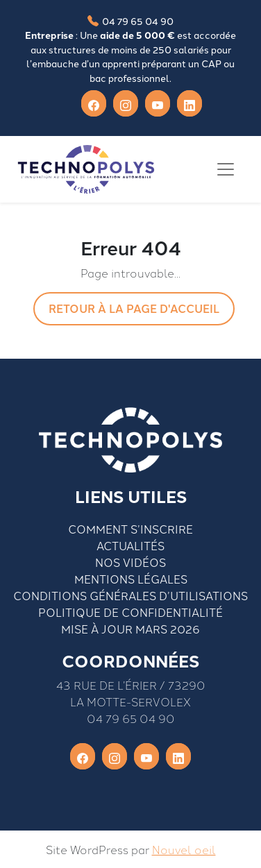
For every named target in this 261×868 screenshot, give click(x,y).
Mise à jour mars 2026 (130, 629)
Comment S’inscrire (130, 529)
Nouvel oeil (184, 849)
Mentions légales (131, 579)
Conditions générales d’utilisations (130, 595)
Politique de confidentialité (130, 612)
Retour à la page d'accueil (134, 308)
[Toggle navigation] (226, 169)
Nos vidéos (130, 562)
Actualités (130, 545)
